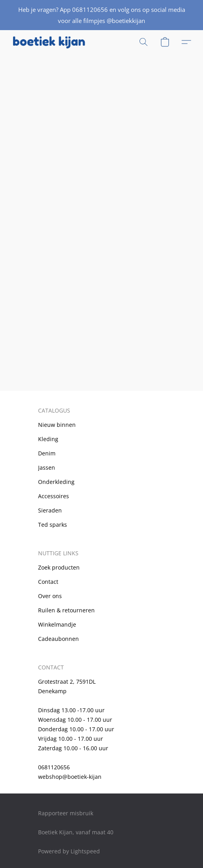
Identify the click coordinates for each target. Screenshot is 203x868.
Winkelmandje (57, 624)
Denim (47, 453)
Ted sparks (53, 525)
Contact (48, 582)
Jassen (47, 467)
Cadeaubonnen (58, 639)
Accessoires (54, 496)
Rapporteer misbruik (66, 813)
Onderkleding (56, 482)
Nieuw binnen (57, 425)
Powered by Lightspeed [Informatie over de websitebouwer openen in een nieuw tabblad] (69, 851)
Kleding (48, 439)
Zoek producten (59, 567)
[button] (51, 42)
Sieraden (50, 510)
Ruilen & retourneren (66, 610)
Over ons (50, 596)
